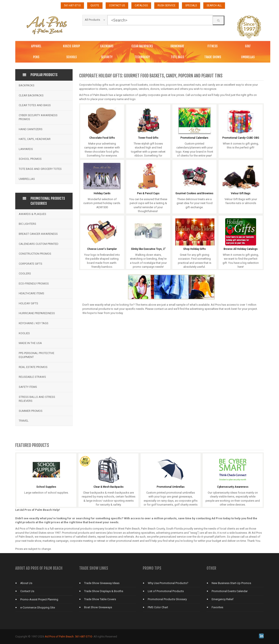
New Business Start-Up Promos (231, 583)
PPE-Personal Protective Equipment (37, 355)
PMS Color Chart (158, 607)
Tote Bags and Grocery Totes (40, 169)
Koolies (24, 333)
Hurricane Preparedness (37, 313)
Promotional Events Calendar (230, 591)
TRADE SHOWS (213, 57)
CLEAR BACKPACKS (142, 46)
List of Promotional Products (166, 591)
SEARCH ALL (214, 5)
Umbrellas (27, 179)
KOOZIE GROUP (71, 46)
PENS (36, 57)
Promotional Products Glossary (167, 599)
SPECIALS (191, 5)
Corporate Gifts (31, 264)
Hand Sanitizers (31, 129)
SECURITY (107, 57)
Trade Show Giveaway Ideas (102, 583)
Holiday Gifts (28, 303)
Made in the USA (30, 343)
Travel (24, 421)
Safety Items (28, 387)
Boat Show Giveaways (98, 607)
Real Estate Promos (33, 367)
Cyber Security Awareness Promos (38, 117)
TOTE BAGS (177, 57)
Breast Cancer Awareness (38, 234)
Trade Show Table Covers (100, 599)
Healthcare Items (31, 293)
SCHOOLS (71, 57)
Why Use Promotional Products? (168, 583)
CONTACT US (117, 5)
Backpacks (27, 85)
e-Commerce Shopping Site (38, 607)
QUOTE (95, 5)
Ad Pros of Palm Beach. (60, 636)
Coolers (25, 273)
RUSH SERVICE (167, 5)
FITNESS (213, 46)
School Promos (30, 159)
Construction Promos (35, 254)
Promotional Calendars (194, 138)
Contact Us (27, 591)
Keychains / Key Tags (34, 323)
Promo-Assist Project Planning (39, 599)
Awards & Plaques (32, 214)
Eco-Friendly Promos (34, 284)
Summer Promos (31, 411)
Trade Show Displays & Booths (104, 591)
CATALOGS (141, 5)
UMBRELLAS (248, 57)
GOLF (248, 46)
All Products (95, 20)
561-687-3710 (72, 5)
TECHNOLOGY (142, 57)
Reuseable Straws (32, 377)
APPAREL (36, 46)
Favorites (217, 607)
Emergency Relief (223, 599)
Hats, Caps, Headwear (35, 139)
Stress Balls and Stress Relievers (37, 399)
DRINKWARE (177, 46)
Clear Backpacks (31, 95)
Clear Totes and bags (35, 105)
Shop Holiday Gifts (195, 249)
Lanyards (26, 149)
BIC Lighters (27, 224)
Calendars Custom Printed (39, 244)
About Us (26, 583)
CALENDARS (107, 46)
